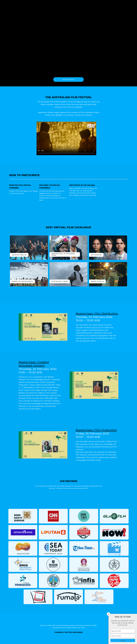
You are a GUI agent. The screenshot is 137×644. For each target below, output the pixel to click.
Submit (123, 640)
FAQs (106, 3)
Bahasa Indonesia (123, 3)
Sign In (112, 3)
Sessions (99, 3)
